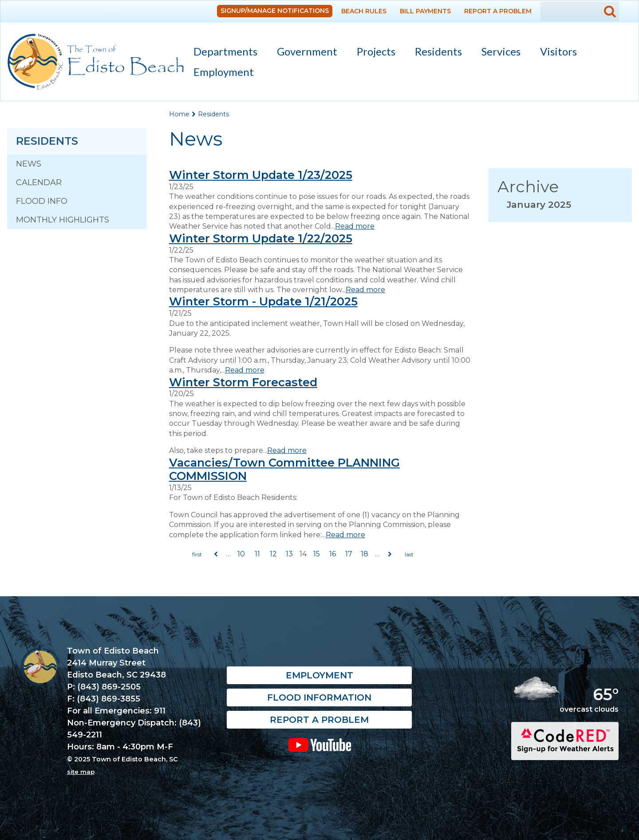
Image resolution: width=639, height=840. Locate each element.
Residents (434, 53)
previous (216, 555)
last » (409, 555)
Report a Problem (498, 11)
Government (303, 53)
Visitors (554, 53)
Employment (224, 72)
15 (317, 554)
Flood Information (319, 698)
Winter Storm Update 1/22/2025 (261, 238)
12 (273, 554)
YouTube (319, 745)
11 (257, 554)
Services (497, 53)
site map (81, 772)
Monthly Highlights (63, 220)
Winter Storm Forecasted (243, 382)
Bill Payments (425, 11)
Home (179, 114)
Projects (376, 51)
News (29, 164)
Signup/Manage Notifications (275, 11)
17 (349, 554)
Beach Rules (364, 11)
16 (333, 554)
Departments (221, 53)
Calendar (39, 182)
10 (241, 554)
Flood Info (42, 201)
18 (365, 554)
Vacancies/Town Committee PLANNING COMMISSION (284, 469)
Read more (355, 226)
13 (289, 554)
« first (197, 555)
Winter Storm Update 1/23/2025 (261, 175)
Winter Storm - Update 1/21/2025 (263, 301)
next (390, 555)
